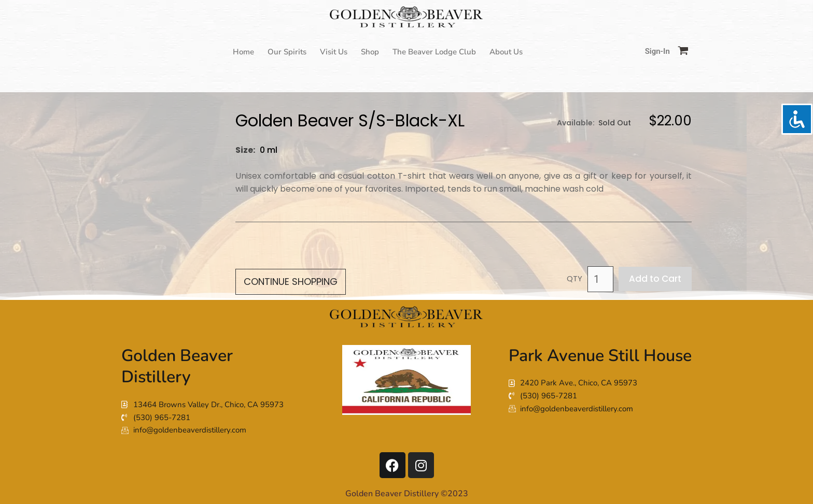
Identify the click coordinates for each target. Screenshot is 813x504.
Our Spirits (287, 52)
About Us (506, 52)
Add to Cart (655, 279)
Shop (370, 52)
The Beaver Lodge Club (434, 52)
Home (243, 52)
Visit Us (334, 52)
